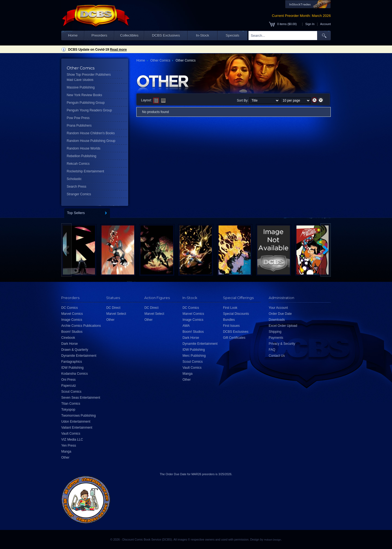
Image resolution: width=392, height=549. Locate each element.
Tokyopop (68, 410)
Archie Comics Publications (81, 326)
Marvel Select (116, 314)
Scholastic (74, 179)
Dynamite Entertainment (79, 356)
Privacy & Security (282, 344)
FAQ (272, 350)
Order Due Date (280, 314)
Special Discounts (236, 314)
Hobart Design (272, 540)
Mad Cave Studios (80, 80)
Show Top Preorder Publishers (89, 75)
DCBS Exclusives (166, 35)
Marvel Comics (72, 314)
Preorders (99, 35)
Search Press (76, 187)
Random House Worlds (84, 148)
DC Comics (70, 308)
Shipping (275, 332)
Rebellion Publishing (82, 156)
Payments (276, 338)
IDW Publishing (72, 368)
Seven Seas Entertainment (81, 398)
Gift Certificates (234, 338)
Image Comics (72, 320)
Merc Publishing (194, 356)
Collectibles (129, 35)
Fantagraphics (72, 362)
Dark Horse (70, 344)
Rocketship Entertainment (85, 171)
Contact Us (277, 356)
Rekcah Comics (78, 164)
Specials (232, 35)
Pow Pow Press (78, 118)
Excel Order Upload (283, 326)
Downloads (277, 320)
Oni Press (68, 380)
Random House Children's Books (91, 133)
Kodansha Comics (74, 374)
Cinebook (68, 338)
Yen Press (69, 446)
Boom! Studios (72, 332)
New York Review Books (84, 95)
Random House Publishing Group (91, 141)
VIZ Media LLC (72, 440)
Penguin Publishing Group (86, 103)
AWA (186, 326)
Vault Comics (71, 434)
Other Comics (160, 60)
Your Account (278, 308)
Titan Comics (71, 404)
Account (325, 24)
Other (65, 457)
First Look (230, 308)
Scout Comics (71, 392)
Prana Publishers (79, 126)
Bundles (229, 320)
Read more (118, 50)
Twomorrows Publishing (79, 416)
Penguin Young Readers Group (89, 110)
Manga (66, 452)
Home (73, 35)
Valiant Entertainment (77, 428)
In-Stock (203, 35)
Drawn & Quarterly (75, 350)
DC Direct (113, 308)
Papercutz (69, 386)
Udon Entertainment (76, 422)
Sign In (310, 24)
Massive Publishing (81, 87)
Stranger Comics (79, 194)
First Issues (231, 326)
